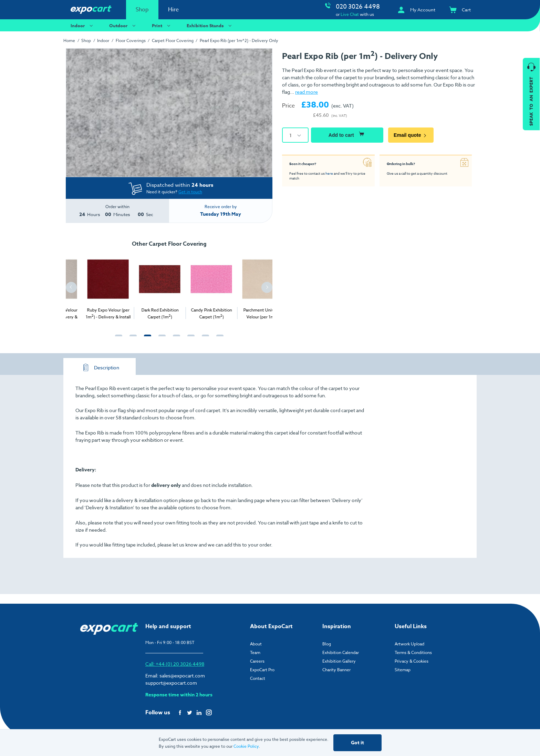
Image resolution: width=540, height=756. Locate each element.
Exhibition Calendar (341, 652)
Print (162, 25)
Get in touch (190, 192)
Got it (357, 743)
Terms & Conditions (413, 652)
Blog (327, 644)
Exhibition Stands (210, 25)
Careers (257, 661)
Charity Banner (336, 670)
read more (307, 92)
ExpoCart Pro (262, 670)
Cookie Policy (246, 746)
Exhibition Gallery (339, 661)
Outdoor (123, 25)
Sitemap (403, 670)
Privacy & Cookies (412, 661)
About (256, 644)
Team (255, 652)
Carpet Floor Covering (173, 40)
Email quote (411, 135)
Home (69, 40)
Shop (142, 10)
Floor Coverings (131, 40)
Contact (258, 678)
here (329, 173)
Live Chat (350, 14)
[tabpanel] (92, 286)
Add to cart (347, 134)
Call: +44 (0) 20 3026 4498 (175, 664)
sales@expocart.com (182, 676)
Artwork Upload (409, 644)
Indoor (83, 25)
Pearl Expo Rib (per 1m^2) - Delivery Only (239, 40)
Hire (173, 10)
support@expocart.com (171, 683)
